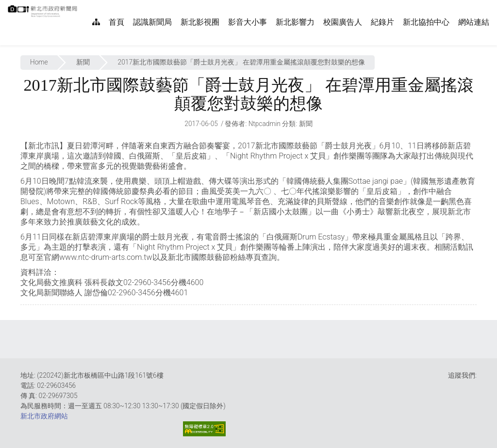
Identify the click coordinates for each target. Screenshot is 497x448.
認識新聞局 (152, 22)
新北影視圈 (200, 22)
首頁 (116, 22)
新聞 (83, 62)
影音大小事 (248, 22)
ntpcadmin (265, 124)
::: (83, 5)
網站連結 (474, 22)
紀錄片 (382, 22)
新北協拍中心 (426, 22)
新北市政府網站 (44, 416)
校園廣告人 (343, 22)
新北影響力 (295, 22)
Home (39, 62)
